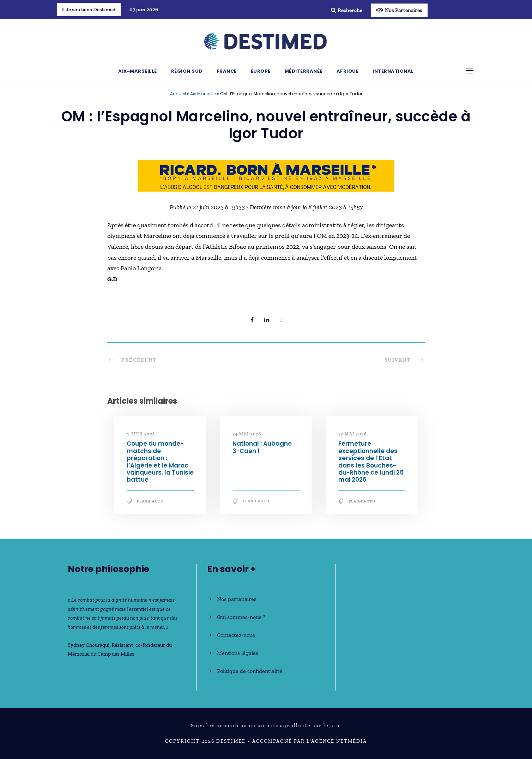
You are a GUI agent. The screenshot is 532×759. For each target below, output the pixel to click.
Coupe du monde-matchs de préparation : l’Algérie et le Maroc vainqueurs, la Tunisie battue (160, 462)
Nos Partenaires (399, 10)
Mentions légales (238, 653)
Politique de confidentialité (250, 671)
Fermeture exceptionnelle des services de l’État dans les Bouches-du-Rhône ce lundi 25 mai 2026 (371, 462)
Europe (261, 71)
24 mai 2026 (247, 434)
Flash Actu (150, 501)
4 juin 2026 (141, 434)
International (393, 71)
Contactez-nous (236, 635)
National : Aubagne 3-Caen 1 (262, 447)
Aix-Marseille (138, 71)
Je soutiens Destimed (89, 10)
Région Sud (187, 71)
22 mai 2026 (353, 434)
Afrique (348, 71)
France (227, 71)
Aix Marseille (203, 94)
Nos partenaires (237, 599)
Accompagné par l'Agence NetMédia (310, 741)
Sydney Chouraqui (89, 645)
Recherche (347, 10)
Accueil (178, 94)
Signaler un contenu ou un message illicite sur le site (266, 726)
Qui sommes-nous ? (241, 617)
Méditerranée (304, 71)
